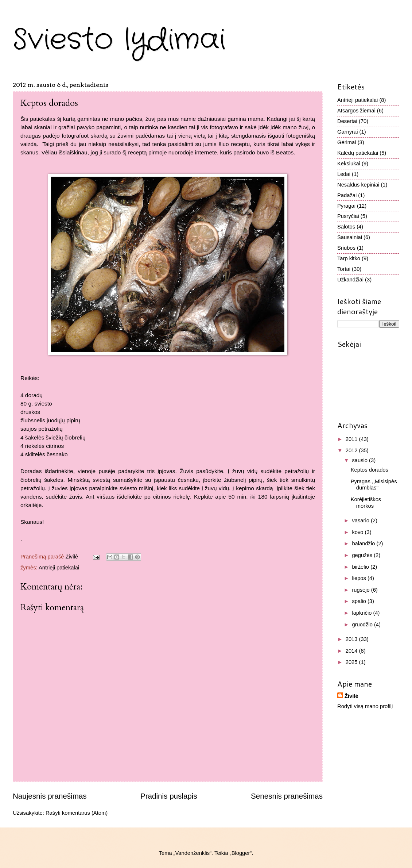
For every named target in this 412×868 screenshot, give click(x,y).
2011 (352, 439)
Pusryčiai (348, 216)
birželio (361, 567)
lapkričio (362, 613)
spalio (360, 601)
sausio (360, 460)
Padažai (347, 195)
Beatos (285, 152)
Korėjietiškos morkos (366, 503)
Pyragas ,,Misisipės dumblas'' (374, 485)
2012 (352, 450)
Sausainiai (350, 237)
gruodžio (363, 625)
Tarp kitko (349, 258)
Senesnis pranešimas (287, 796)
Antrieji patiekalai (59, 568)
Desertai (347, 121)
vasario (361, 521)
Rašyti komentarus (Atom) (77, 813)
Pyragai (346, 206)
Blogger (241, 853)
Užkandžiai (350, 280)
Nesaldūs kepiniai (358, 185)
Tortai (344, 269)
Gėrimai (347, 142)
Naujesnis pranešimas (50, 796)
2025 (352, 662)
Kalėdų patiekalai (358, 153)
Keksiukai (349, 164)
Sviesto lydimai (119, 40)
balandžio (364, 544)
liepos (360, 578)
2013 (352, 639)
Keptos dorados (370, 470)
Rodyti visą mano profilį (365, 706)
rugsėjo (361, 590)
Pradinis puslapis (169, 796)
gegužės (363, 555)
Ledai (344, 174)
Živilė (351, 696)
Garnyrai (347, 132)
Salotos (346, 227)
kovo (358, 532)
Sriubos (346, 248)
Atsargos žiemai (356, 111)
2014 (352, 651)
